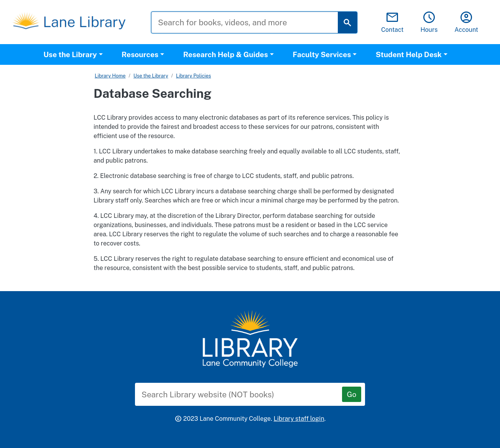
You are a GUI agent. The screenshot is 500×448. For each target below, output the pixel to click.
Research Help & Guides (226, 54)
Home (119, 76)
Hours (429, 22)
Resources (140, 54)
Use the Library (70, 54)
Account (466, 22)
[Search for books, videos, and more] (250, 22)
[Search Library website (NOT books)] (244, 394)
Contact (392, 22)
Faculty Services (322, 54)
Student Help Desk (409, 54)
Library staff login (299, 419)
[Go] (352, 394)
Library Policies (193, 76)
